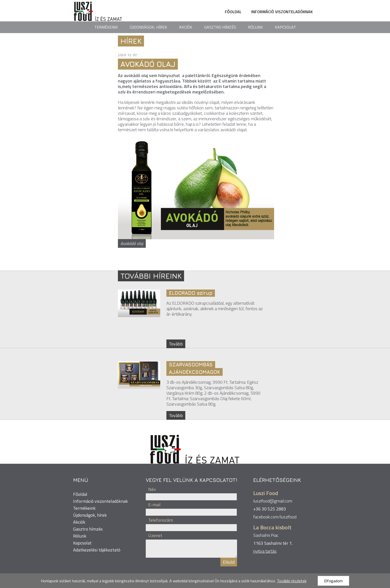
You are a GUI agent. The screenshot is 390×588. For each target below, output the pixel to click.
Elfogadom (333, 581)
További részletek (292, 581)
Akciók (186, 27)
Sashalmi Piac (266, 535)
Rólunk (255, 27)
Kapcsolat (285, 27)
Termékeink (106, 27)
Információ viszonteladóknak (282, 12)
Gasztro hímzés (220, 27)
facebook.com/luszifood (275, 517)
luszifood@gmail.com (273, 501)
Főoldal (233, 12)
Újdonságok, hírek (148, 27)
